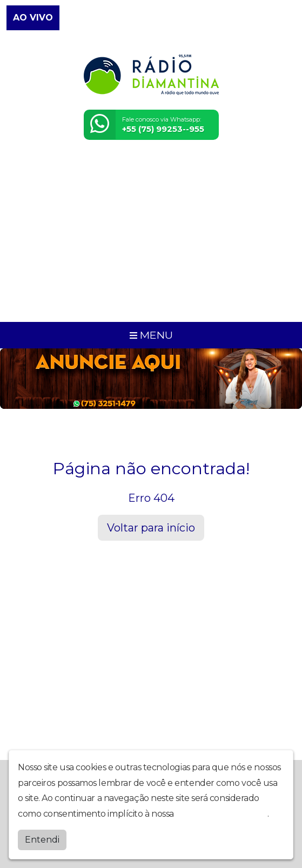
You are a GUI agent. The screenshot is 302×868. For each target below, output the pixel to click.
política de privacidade (222, 814)
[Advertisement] (151, 238)
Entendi (42, 840)
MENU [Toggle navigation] (151, 335)
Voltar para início (151, 528)
